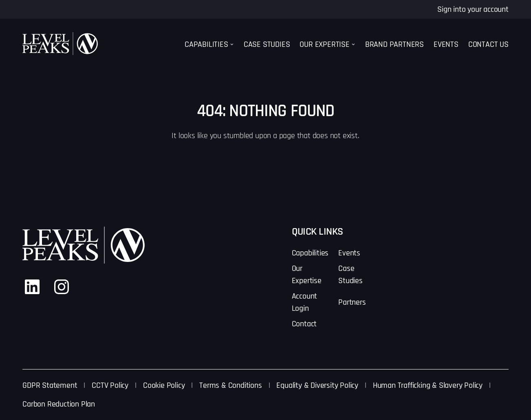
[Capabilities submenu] (232, 44)
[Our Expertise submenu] (353, 44)
